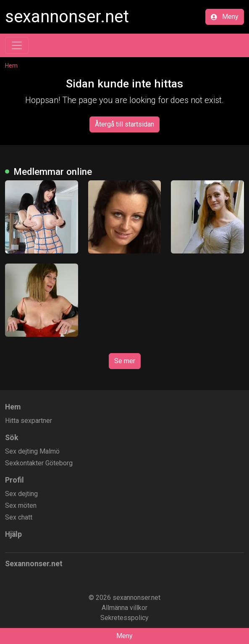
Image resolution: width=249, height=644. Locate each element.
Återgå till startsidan (124, 124)
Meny (225, 17)
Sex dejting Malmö (32, 451)
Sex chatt (19, 517)
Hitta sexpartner (29, 421)
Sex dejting (21, 494)
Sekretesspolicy (124, 618)
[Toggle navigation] (17, 45)
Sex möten (21, 505)
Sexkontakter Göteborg (39, 463)
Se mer (125, 361)
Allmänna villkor (124, 608)
